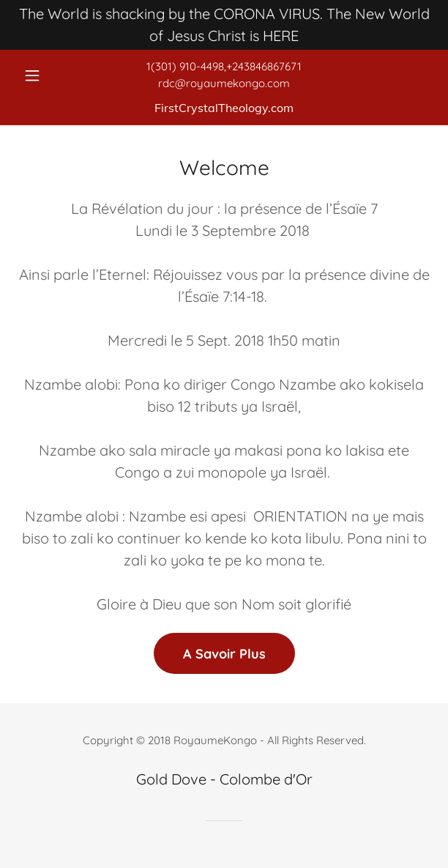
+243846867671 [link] (264, 66)
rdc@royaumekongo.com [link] (224, 83)
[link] (224, 107)
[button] (49, 75)
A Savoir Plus (224, 654)
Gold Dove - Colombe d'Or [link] (224, 779)
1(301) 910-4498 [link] (185, 66)
